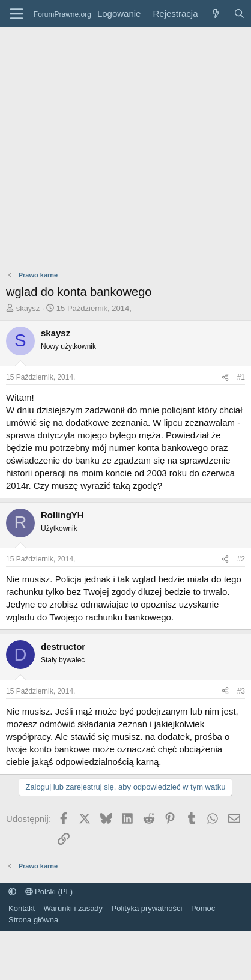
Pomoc (203, 908)
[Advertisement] (113, 146)
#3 (241, 691)
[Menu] (17, 14)
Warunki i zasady (74, 908)
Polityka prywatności (147, 908)
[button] (12, 891)
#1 (241, 377)
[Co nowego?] (215, 14)
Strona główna (33, 920)
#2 (241, 559)
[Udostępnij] (225, 377)
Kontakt (22, 908)
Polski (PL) (49, 891)
